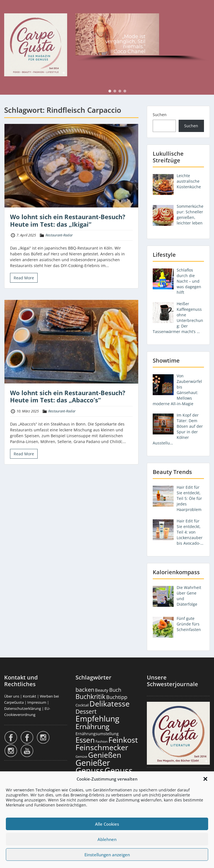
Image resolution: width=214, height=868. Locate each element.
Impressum (37, 702)
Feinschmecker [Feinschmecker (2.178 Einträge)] (102, 747)
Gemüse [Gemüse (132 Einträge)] (81, 757)
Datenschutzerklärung (23, 708)
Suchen (160, 115)
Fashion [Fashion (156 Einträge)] (102, 741)
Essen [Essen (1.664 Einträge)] (85, 740)
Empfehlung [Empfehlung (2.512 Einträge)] (97, 718)
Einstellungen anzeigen (107, 855)
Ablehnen (107, 839)
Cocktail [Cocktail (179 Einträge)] (82, 705)
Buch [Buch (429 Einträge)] (115, 690)
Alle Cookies (107, 824)
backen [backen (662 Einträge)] (85, 689)
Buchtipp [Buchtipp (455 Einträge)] (117, 697)
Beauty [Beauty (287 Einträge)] (102, 690)
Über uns (12, 696)
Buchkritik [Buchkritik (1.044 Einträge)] (90, 696)
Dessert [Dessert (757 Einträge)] (86, 711)
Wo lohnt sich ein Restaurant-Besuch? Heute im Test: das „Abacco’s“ (68, 396)
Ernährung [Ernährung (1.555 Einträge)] (93, 726)
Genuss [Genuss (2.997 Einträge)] (90, 771)
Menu (10, 9)
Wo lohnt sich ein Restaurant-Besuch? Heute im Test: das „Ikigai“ (68, 220)
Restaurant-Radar (59, 235)
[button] (205, 779)
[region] (143, 38)
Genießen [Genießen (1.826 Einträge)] (105, 755)
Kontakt (30, 696)
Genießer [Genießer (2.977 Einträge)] (93, 763)
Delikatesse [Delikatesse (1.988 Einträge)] (110, 704)
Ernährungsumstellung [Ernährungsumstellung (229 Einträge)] (97, 734)
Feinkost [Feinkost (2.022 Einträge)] (123, 740)
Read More (24, 278)
